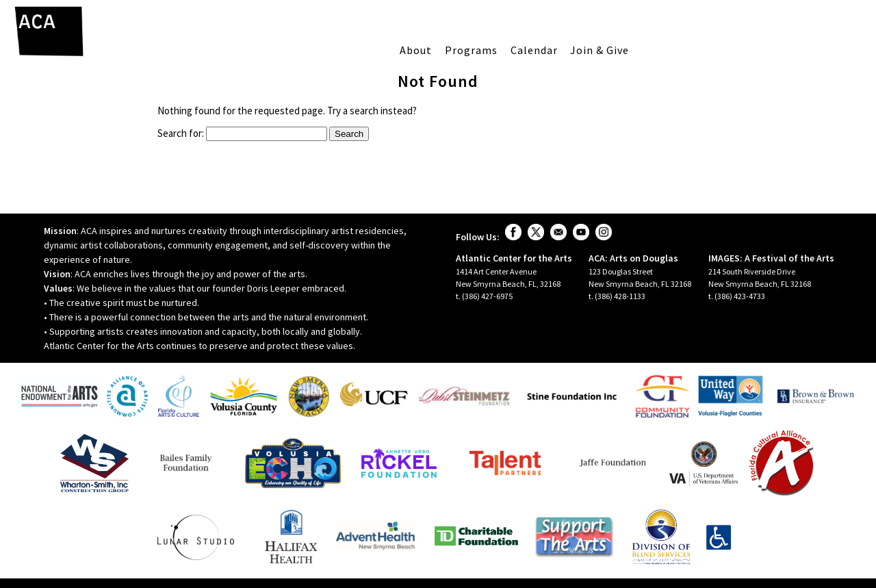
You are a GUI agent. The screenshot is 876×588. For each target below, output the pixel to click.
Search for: (181, 133)
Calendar (534, 50)
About (416, 50)
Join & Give (600, 50)
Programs (471, 50)
